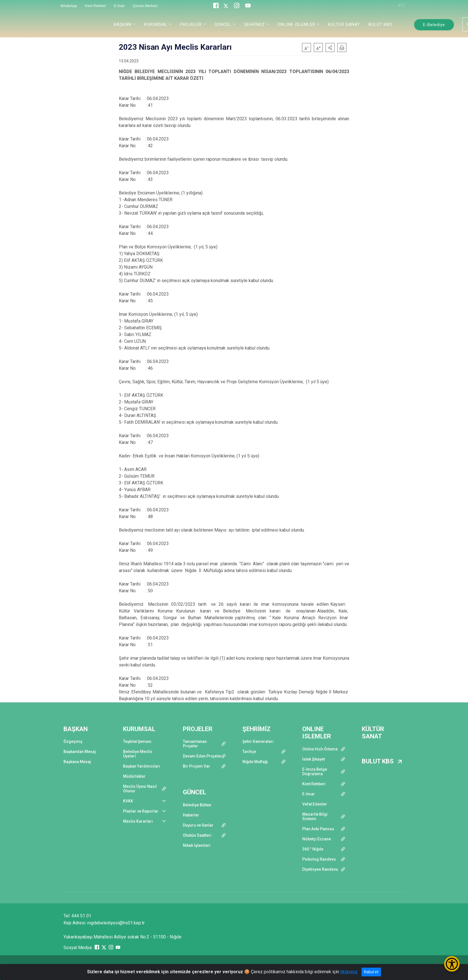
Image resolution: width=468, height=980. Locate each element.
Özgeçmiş (73, 741)
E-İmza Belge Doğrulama (315, 772)
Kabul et (371, 972)
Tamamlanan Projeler (195, 744)
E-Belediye (434, 25)
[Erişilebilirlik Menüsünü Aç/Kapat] (452, 964)
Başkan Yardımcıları (142, 766)
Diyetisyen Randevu (320, 869)
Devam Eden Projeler (202, 756)
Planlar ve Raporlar (141, 811)
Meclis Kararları (138, 821)
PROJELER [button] (191, 24)
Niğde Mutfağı (255, 762)
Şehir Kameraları (258, 741)
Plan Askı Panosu (318, 829)
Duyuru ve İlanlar (198, 825)
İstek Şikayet (313, 759)
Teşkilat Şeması (137, 741)
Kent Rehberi (314, 784)
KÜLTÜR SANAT (344, 24)
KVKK (128, 801)
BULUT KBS (380, 24)
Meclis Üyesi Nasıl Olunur (140, 789)
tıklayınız (349, 972)
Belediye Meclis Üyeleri (138, 754)
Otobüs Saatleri (197, 835)
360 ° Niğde (313, 849)
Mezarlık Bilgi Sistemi (315, 816)
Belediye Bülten (197, 805)
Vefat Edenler (315, 804)
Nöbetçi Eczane (317, 839)
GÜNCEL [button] (223, 24)
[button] (330, 47)
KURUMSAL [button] (156, 24)
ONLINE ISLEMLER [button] (297, 24)
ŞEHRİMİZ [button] (255, 24)
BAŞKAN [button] (123, 24)
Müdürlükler (134, 776)
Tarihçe (249, 752)
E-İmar (309, 794)
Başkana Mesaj (77, 762)
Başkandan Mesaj (80, 752)
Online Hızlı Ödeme (320, 749)
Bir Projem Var (196, 766)
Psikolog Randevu (319, 859)
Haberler (191, 815)
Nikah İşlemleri (197, 845)
